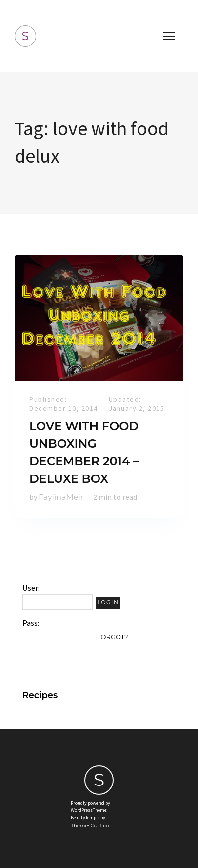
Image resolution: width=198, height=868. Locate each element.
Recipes (40, 695)
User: (31, 588)
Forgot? (113, 637)
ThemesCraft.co (90, 825)
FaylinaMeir (61, 497)
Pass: (31, 623)
